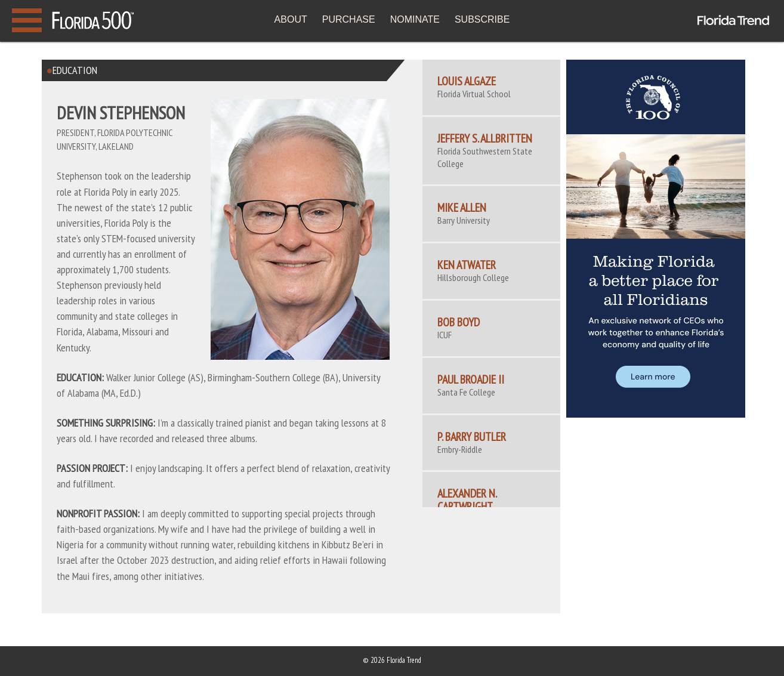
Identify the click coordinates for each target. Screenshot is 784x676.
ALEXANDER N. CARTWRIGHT (467, 500)
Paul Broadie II (471, 379)
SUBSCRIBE (482, 19)
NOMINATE (415, 19)
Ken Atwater (467, 265)
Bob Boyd (459, 322)
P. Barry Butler (472, 437)
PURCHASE (349, 19)
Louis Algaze (467, 81)
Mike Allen (462, 208)
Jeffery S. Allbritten (485, 138)
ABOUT (291, 19)
